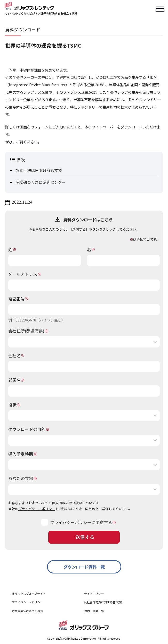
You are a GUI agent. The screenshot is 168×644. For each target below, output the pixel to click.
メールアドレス (25, 274)
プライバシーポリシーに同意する (81, 522)
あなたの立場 (23, 478)
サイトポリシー (94, 594)
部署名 (17, 380)
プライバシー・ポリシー (37, 509)
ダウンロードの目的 (29, 429)
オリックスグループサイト (29, 594)
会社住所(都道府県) (28, 331)
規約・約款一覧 (94, 611)
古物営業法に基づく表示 (27, 611)
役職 (14, 405)
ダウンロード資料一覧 (84, 567)
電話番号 (19, 299)
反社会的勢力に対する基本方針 (104, 602)
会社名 (17, 355)
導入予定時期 (23, 454)
